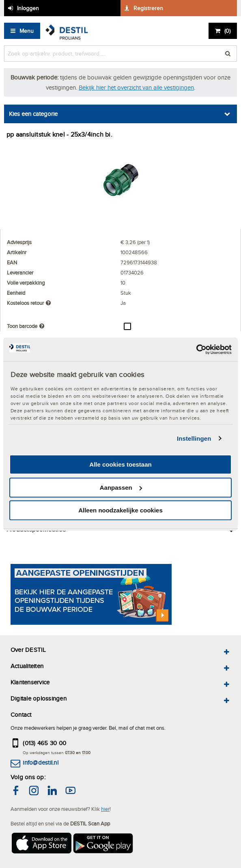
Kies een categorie (33, 114)
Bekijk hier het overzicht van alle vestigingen (136, 87)
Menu (27, 31)
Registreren (148, 8)
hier (105, 809)
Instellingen (194, 438)
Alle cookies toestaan (120, 464)
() (227, 31)
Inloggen (28, 8)
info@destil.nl (40, 762)
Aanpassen (121, 488)
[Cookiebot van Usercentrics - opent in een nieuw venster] (196, 349)
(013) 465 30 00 (44, 743)
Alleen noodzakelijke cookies (120, 510)
